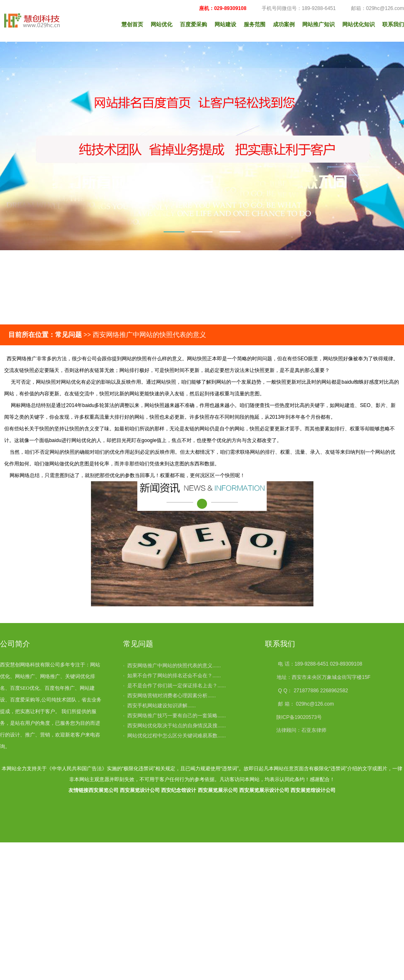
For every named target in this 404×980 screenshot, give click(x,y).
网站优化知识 (359, 24)
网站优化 (162, 24)
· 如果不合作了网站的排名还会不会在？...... (172, 676)
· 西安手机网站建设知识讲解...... (159, 706)
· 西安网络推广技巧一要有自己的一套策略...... (174, 716)
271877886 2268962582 (321, 691)
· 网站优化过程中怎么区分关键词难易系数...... (174, 736)
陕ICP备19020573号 (299, 717)
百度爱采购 (193, 24)
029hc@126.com (315, 704)
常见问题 (138, 644)
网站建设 (225, 24)
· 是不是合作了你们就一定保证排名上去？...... (174, 686)
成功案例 (284, 24)
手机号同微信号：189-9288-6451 (294, 8)
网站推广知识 (318, 24)
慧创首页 (132, 24)
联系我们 (393, 24)
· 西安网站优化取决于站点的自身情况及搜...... (174, 726)
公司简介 (15, 644)
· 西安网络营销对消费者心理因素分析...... (169, 696)
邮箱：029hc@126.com (372, 8)
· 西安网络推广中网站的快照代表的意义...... (172, 666)
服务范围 (255, 24)
